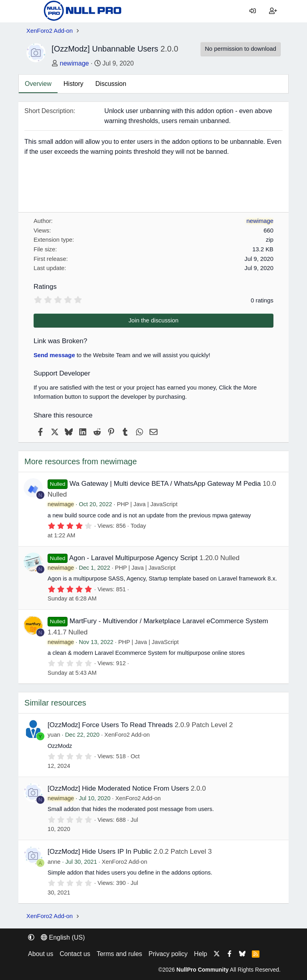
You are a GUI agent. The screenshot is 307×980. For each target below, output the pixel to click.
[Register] (273, 11)
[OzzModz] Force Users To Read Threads (110, 725)
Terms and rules (120, 954)
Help (200, 954)
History (74, 84)
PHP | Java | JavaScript (147, 504)
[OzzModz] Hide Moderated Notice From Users (118, 788)
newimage (75, 63)
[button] (31, 937)
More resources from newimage (81, 461)
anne (54, 862)
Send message (54, 355)
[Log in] (253, 11)
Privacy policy (168, 954)
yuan (54, 735)
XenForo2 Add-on (127, 735)
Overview (38, 84)
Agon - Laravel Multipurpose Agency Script (133, 558)
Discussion (111, 84)
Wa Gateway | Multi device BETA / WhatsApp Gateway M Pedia (165, 484)
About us (41, 954)
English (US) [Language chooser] (63, 937)
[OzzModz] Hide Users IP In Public (100, 852)
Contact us (75, 954)
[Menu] (32, 11)
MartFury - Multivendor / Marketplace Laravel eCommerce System (169, 621)
